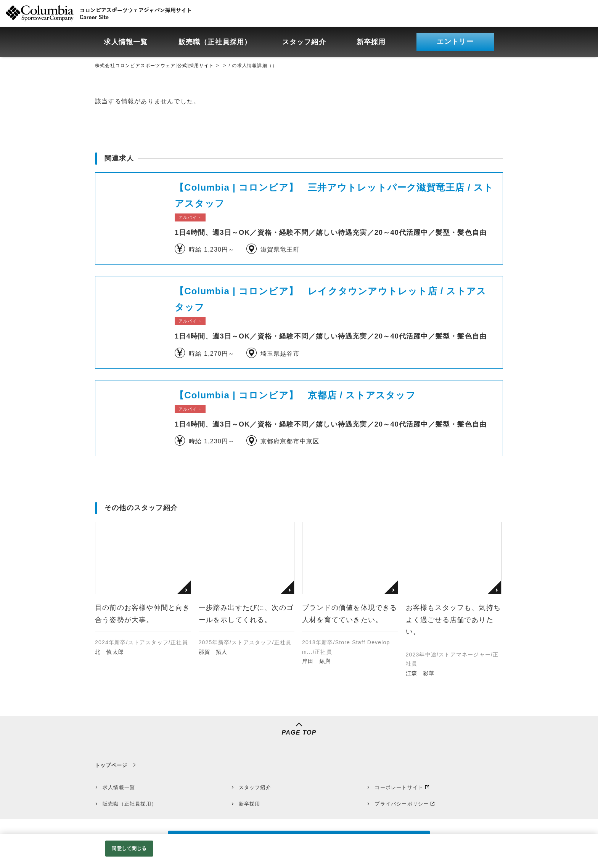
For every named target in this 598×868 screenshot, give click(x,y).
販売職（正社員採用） (130, 804)
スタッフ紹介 (255, 787)
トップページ (111, 765)
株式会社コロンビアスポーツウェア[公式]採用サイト (155, 66)
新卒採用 (250, 804)
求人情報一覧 (119, 787)
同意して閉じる (129, 848)
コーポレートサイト (399, 787)
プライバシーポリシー (402, 804)
